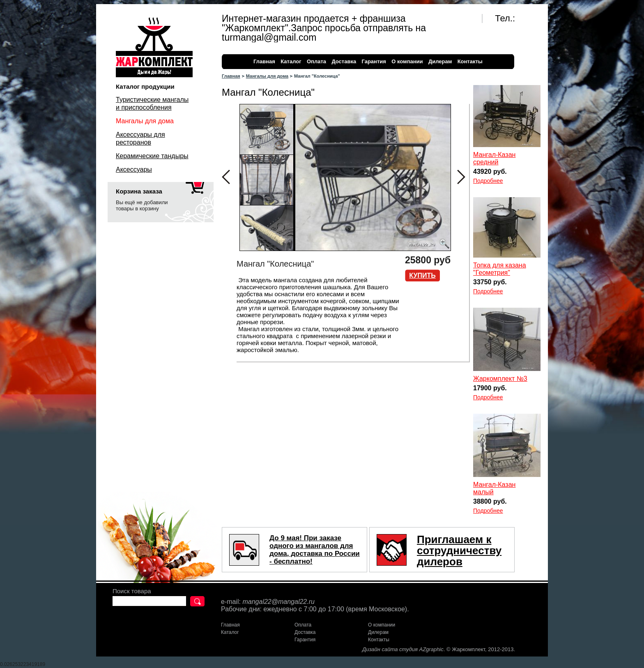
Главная (264, 61)
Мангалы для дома (267, 76)
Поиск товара (132, 591)
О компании (407, 61)
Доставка (344, 61)
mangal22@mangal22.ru (278, 602)
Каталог (291, 61)
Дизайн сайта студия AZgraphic (403, 649)
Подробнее (488, 181)
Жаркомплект (154, 47)
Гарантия (374, 61)
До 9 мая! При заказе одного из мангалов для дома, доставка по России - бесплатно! (315, 550)
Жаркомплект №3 (500, 379)
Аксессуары (134, 169)
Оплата (316, 61)
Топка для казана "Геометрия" (500, 269)
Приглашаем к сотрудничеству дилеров (459, 551)
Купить (422, 275)
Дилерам (440, 61)
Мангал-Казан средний (494, 158)
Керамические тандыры (152, 156)
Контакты (470, 61)
